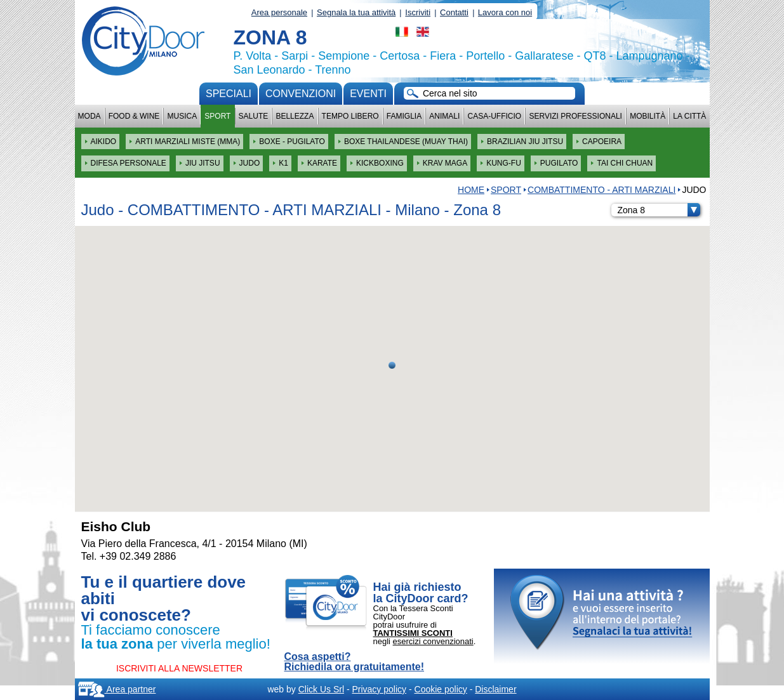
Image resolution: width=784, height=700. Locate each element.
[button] (392, 365)
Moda (90, 116)
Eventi (368, 94)
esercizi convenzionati (433, 641)
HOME (471, 190)
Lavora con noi (505, 12)
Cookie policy (441, 689)
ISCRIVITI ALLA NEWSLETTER (179, 668)
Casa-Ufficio (494, 116)
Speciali (229, 94)
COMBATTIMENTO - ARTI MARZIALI (601, 190)
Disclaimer (495, 689)
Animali (444, 116)
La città (689, 116)
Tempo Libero (350, 116)
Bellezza (295, 116)
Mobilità (648, 116)
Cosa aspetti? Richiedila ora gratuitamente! (355, 662)
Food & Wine (134, 116)
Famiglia (404, 116)
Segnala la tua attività (356, 12)
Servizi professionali (575, 116)
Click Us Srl (321, 689)
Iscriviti (418, 12)
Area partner (117, 689)
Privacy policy (379, 689)
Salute (254, 116)
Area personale (279, 12)
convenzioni (301, 94)
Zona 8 (659, 210)
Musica (183, 116)
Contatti (454, 12)
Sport (217, 116)
